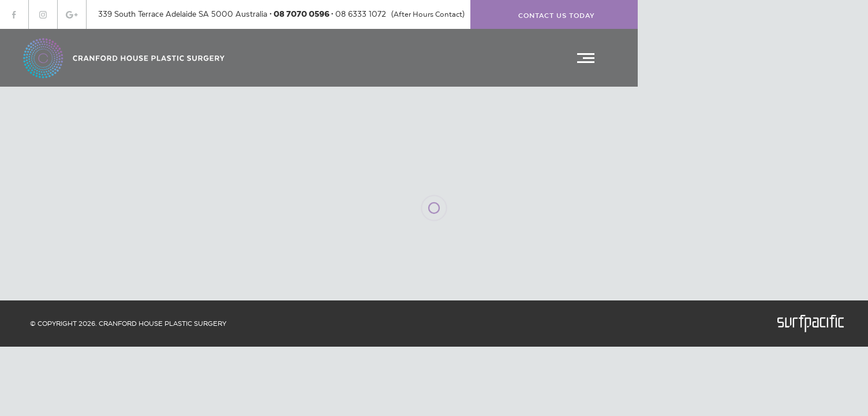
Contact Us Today (557, 15)
